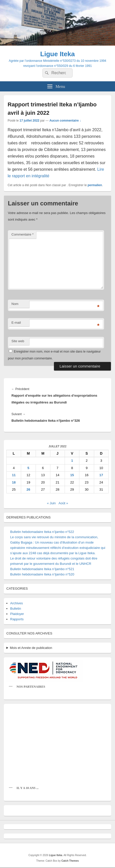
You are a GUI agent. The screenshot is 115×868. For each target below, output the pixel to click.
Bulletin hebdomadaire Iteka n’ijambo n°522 (42, 532)
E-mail (16, 323)
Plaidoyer (17, 614)
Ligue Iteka (57, 54)
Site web (18, 341)
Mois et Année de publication (31, 648)
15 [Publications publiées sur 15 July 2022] (72, 475)
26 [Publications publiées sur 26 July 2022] (28, 489)
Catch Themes (70, 861)
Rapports (17, 619)
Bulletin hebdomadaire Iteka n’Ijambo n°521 (42, 569)
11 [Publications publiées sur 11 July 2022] (14, 475)
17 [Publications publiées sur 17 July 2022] (101, 475)
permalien (95, 185)
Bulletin (16, 609)
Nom (15, 304)
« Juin (51, 503)
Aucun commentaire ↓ (65, 121)
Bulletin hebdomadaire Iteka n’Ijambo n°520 (42, 574)
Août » (63, 503)
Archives (17, 603)
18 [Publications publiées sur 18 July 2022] (14, 482)
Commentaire (23, 234)
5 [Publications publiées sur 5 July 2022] (28, 468)
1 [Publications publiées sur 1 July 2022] (72, 461)
